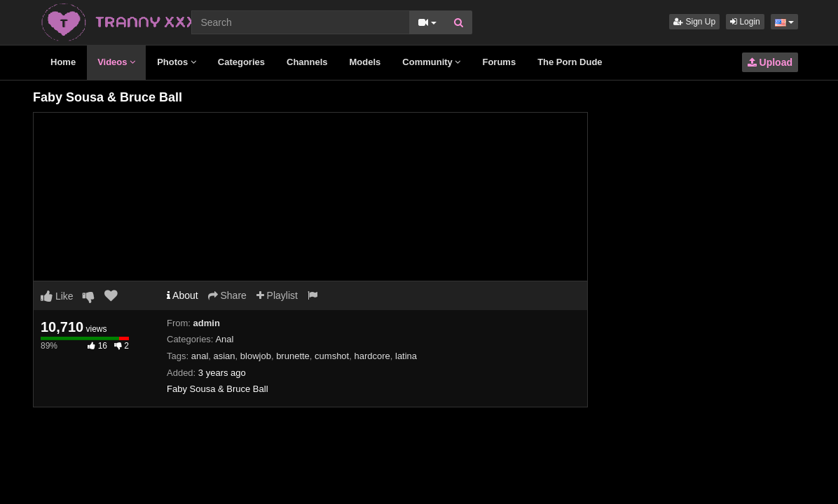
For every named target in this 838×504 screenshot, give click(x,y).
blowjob (256, 356)
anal (200, 356)
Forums (499, 62)
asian (225, 356)
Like (57, 296)
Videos (116, 62)
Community (431, 62)
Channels (307, 62)
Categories (241, 62)
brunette (293, 356)
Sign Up (694, 22)
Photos (177, 62)
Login (745, 22)
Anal (224, 339)
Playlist (277, 295)
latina (406, 356)
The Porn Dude (570, 62)
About (183, 295)
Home (63, 62)
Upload (770, 62)
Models (365, 62)
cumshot (332, 356)
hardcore (372, 356)
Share (227, 295)
